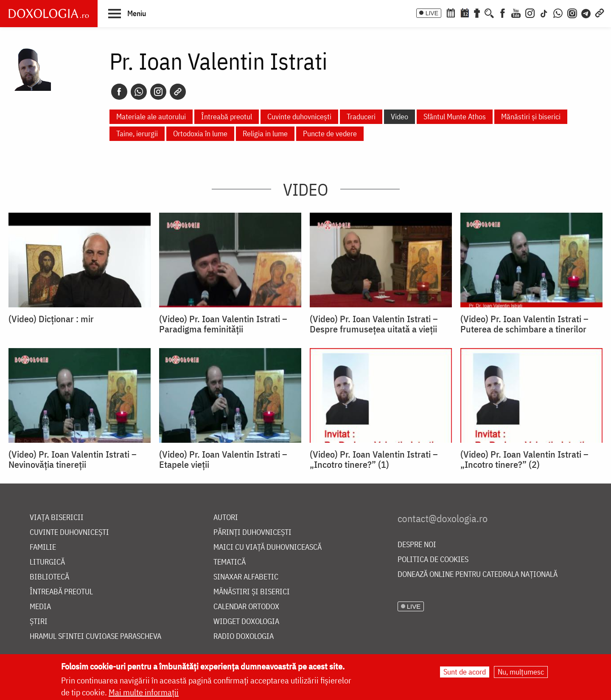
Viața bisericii (57, 518)
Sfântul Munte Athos (455, 117)
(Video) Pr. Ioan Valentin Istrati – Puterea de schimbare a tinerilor (524, 324)
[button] (127, 13)
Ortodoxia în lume (200, 134)
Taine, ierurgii (137, 134)
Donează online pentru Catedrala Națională (478, 575)
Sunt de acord (465, 672)
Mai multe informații (144, 693)
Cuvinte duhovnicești (299, 117)
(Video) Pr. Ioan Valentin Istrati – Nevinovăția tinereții (73, 459)
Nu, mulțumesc (521, 672)
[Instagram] (530, 12)
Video (399, 117)
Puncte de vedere (330, 134)
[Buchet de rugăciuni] (477, 12)
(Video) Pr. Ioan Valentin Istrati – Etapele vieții (223, 459)
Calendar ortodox (246, 607)
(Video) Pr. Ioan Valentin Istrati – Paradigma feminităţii (223, 324)
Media (40, 607)
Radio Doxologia (244, 637)
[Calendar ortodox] (451, 12)
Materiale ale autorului (151, 117)
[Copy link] (178, 92)
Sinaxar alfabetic (246, 577)
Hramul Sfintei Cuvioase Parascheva (95, 637)
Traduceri (361, 117)
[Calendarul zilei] (465, 12)
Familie (43, 547)
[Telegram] (586, 12)
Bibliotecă (49, 577)
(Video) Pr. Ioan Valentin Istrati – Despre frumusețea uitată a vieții (374, 324)
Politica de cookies (433, 560)
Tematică (230, 562)
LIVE (432, 13)
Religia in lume (265, 134)
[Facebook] (503, 12)
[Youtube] (516, 12)
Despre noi (417, 545)
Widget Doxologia (246, 622)
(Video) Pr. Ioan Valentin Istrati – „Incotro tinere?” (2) (524, 459)
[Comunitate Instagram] (572, 12)
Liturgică (47, 562)
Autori (226, 518)
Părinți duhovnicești (252, 533)
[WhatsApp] (558, 12)
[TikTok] (544, 12)
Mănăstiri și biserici (531, 117)
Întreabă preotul (227, 117)
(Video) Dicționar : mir (51, 319)
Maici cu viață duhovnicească (268, 547)
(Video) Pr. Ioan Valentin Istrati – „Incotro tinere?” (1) (374, 459)
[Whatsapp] (139, 92)
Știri (39, 622)
